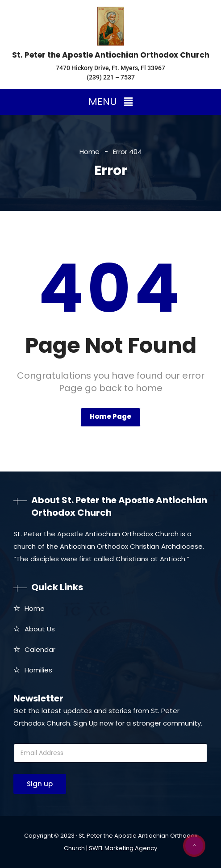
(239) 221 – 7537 (111, 77)
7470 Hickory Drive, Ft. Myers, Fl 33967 (110, 68)
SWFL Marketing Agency (123, 848)
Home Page (110, 416)
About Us (40, 629)
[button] (110, 102)
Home (90, 152)
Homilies (38, 670)
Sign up (40, 784)
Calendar (40, 649)
